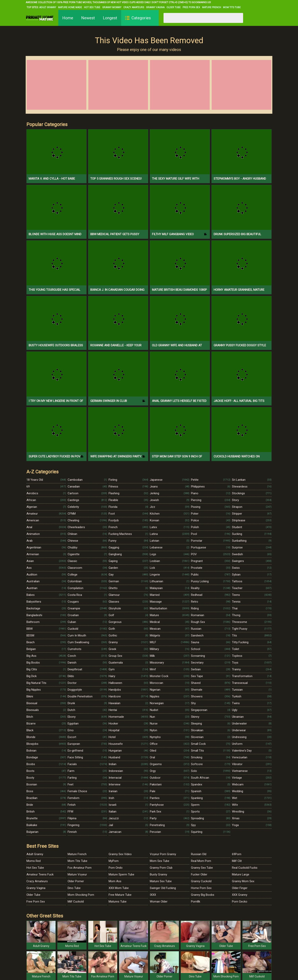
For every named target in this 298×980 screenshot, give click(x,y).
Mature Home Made (70, 7)
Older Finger (240, 888)
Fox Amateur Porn (80, 868)
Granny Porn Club (161, 868)
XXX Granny (240, 895)
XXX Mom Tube (119, 888)
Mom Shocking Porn (81, 895)
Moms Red (34, 861)
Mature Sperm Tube (121, 874)
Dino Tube (74, 888)
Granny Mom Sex (243, 881)
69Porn (237, 854)
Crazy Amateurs (134, 7)
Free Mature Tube (120, 895)
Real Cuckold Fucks (245, 868)
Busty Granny (158, 874)
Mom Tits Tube (232, 7)
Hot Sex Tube (92, 7)
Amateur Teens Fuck (40, 874)
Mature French (212, 7)
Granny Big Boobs (203, 895)
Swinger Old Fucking (163, 888)
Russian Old (199, 854)
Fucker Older (199, 874)
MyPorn (114, 861)
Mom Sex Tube (160, 861)
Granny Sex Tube (202, 868)
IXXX (153, 895)
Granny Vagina (155, 7)
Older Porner (76, 881)
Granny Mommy (112, 7)
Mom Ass (115, 881)
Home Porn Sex (201, 888)
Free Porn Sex (191, 7)
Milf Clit (237, 861)
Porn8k (196, 902)
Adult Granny (48, 7)
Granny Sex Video (120, 854)
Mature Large (241, 874)
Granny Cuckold (201, 881)
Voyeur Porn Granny (163, 854)
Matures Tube (118, 902)
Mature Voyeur (77, 874)
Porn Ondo (116, 868)
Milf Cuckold (76, 902)
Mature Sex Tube (161, 881)
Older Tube (174, 7)
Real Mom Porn (201, 861)
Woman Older (159, 902)
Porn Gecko (240, 902)
